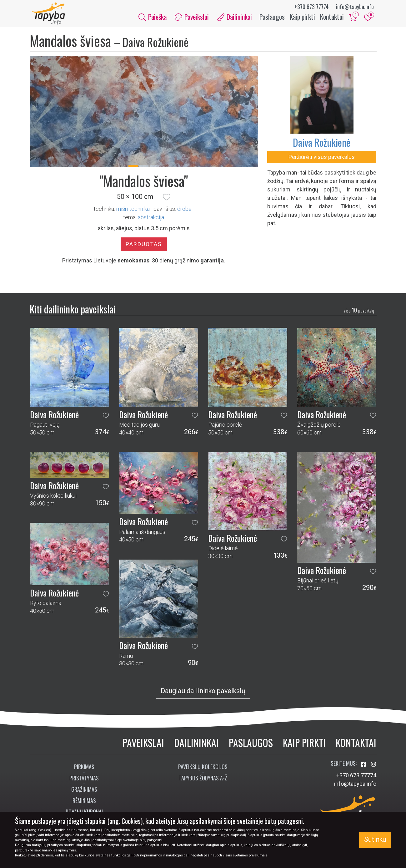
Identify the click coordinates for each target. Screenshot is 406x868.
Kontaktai (332, 18)
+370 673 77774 (311, 7)
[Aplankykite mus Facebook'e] (364, 767)
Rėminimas (84, 803)
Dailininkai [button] (234, 18)
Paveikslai (143, 745)
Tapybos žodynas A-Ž (203, 781)
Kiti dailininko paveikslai (73, 312)
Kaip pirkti (302, 18)
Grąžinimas (84, 792)
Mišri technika (133, 212)
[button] (167, 200)
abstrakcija (151, 220)
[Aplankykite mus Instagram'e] (373, 767)
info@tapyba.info (355, 7)
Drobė (184, 212)
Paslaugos (272, 18)
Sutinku (375, 839)
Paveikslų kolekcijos (203, 769)
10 (359, 313)
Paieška (153, 18)
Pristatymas (84, 781)
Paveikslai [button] (192, 18)
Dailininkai (196, 745)
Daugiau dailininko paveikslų (203, 694)
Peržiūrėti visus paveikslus (322, 160)
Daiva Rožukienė (322, 145)
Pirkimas (84, 769)
